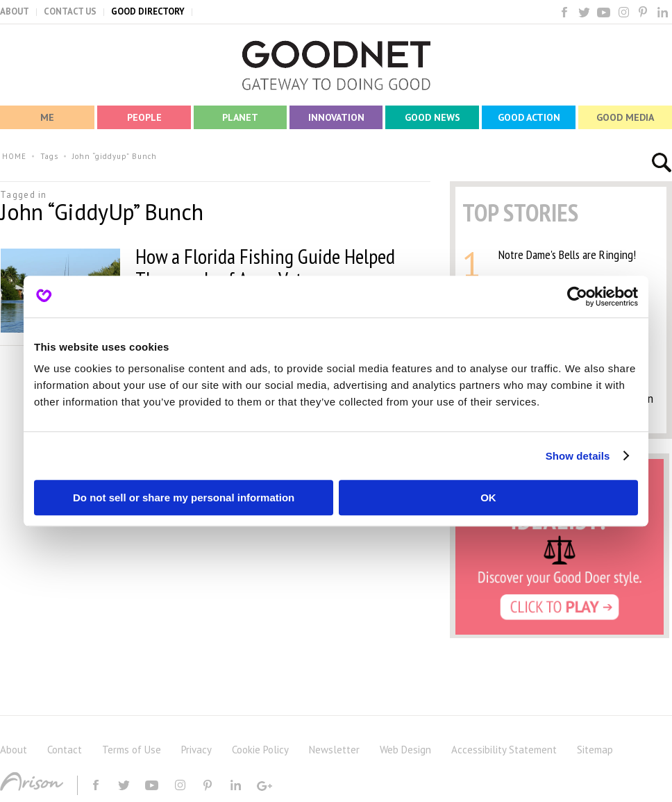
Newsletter (334, 750)
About (14, 750)
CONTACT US (70, 11)
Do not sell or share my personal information (184, 498)
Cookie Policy (260, 750)
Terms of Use (132, 750)
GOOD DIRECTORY (148, 11)
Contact (65, 750)
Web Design (405, 750)
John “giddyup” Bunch (115, 156)
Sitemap (595, 750)
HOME (14, 156)
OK (488, 498)
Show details (578, 456)
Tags (49, 156)
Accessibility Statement (504, 750)
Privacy (196, 750)
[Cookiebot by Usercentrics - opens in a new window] (577, 296)
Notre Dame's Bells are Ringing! (567, 254)
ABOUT (15, 11)
